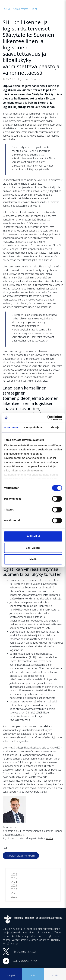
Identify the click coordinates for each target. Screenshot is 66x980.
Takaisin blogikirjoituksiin (21, 856)
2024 (14, 882)
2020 (14, 897)
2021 (14, 893)
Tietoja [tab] (55, 427)
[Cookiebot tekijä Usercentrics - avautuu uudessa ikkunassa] (47, 418)
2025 (14, 878)
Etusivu (7, 9)
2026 (14, 874)
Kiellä (33, 559)
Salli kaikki (33, 536)
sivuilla (49, 838)
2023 (14, 886)
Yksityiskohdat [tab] (33, 427)
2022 (14, 889)
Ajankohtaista (21, 9)
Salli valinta (33, 548)
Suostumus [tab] (11, 427)
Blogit (34, 9)
